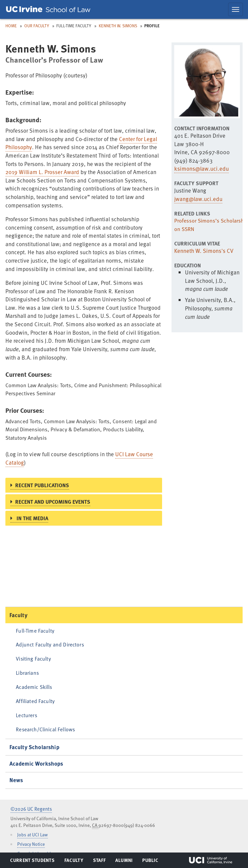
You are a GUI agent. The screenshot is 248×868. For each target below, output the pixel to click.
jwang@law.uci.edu (198, 199)
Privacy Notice (31, 844)
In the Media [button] (32, 518)
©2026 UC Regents (31, 809)
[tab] (84, 485)
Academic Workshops (36, 763)
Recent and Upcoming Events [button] (53, 502)
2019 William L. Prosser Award (42, 172)
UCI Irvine (211, 860)
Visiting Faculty (33, 658)
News (16, 780)
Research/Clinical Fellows (45, 729)
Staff (101, 862)
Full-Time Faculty (35, 630)
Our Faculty (37, 26)
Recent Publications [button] (42, 485)
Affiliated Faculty (35, 701)
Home (11, 26)
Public (150, 862)
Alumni (124, 862)
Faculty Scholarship (34, 747)
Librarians (27, 673)
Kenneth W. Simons (118, 26)
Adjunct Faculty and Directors (50, 644)
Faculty (18, 615)
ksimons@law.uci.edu (201, 169)
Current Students (32, 862)
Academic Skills (34, 687)
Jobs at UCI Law (33, 834)
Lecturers (26, 715)
